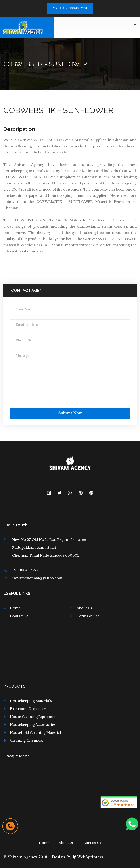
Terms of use (88, 616)
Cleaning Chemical (27, 740)
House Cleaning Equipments (35, 717)
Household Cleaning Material (35, 733)
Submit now (70, 413)
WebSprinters (88, 857)
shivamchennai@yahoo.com (37, 578)
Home (15, 608)
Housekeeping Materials (31, 701)
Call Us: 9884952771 (70, 8)
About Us (84, 608)
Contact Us (19, 616)
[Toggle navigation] (135, 27)
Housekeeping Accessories (33, 725)
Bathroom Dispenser (28, 709)
